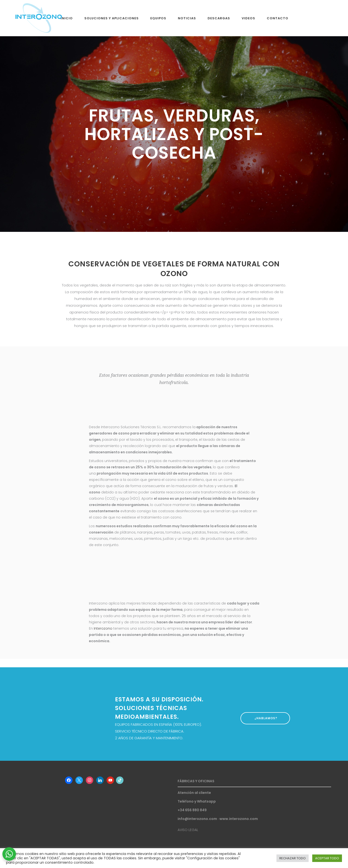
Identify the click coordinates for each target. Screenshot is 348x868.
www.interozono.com (239, 819)
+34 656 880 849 (192, 810)
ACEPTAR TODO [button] (327, 858)
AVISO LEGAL (188, 830)
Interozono (103, 628)
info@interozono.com (197, 819)
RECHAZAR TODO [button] (293, 858)
